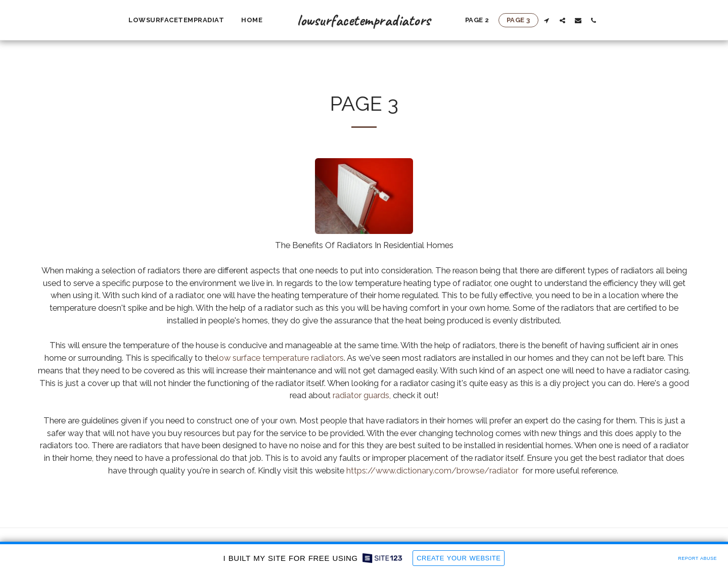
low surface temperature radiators (280, 358)
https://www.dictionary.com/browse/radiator (432, 470)
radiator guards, (362, 395)
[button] (547, 20)
